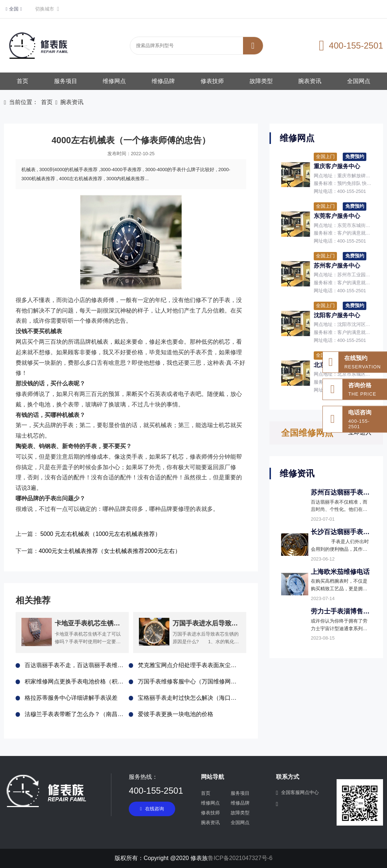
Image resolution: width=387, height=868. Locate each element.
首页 (22, 81)
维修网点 (114, 81)
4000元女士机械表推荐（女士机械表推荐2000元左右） (110, 551)
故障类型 (261, 81)
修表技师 (212, 81)
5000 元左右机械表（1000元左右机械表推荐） (100, 534)
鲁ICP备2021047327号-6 (240, 858)
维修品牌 (163, 81)
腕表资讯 (310, 81)
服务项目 (66, 81)
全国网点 (359, 81)
